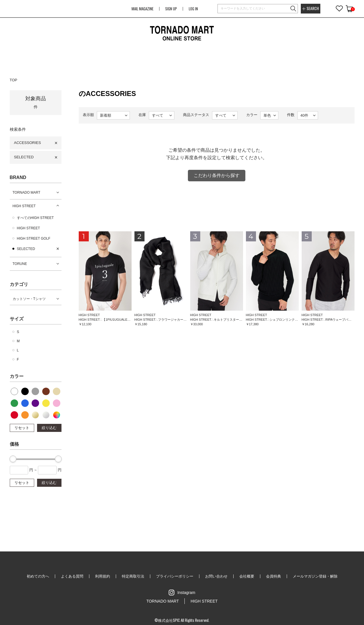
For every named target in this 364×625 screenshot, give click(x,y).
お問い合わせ (216, 576)
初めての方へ (38, 576)
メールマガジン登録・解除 (315, 576)
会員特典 (274, 576)
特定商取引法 (133, 576)
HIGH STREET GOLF (34, 239)
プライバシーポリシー (175, 576)
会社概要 (247, 576)
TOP (14, 80)
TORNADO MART (27, 193)
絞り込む (49, 428)
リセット (22, 428)
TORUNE (20, 264)
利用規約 (103, 576)
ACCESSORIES (28, 143)
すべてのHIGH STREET (35, 218)
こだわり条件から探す (217, 175)
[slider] (13, 459)
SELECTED (24, 157)
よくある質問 (72, 576)
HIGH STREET (24, 206)
